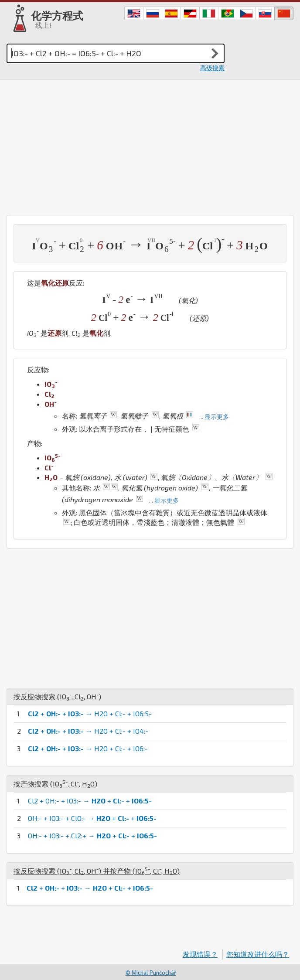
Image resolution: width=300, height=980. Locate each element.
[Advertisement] (150, 145)
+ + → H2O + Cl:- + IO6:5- (90, 713)
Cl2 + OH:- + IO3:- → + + (90, 801)
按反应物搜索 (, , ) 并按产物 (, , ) (97, 871)
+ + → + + (90, 888)
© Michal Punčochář (151, 973)
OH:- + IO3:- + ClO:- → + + (92, 818)
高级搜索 (212, 68)
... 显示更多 (214, 417)
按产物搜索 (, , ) (55, 784)
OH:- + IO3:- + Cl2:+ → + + (92, 835)
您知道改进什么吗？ (258, 954)
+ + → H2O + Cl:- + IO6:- (88, 748)
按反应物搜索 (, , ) (57, 696)
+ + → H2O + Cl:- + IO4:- (88, 731)
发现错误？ (200, 954)
